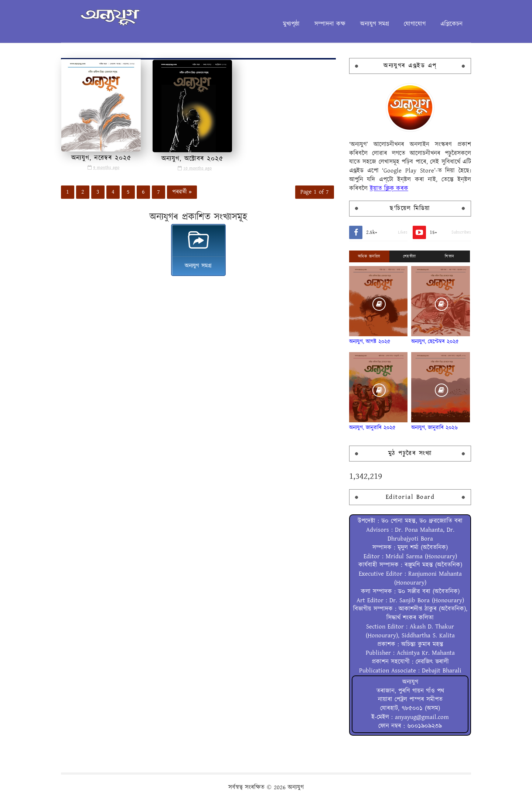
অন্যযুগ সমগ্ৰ (375, 24)
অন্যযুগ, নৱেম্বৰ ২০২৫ (101, 158)
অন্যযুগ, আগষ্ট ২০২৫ (370, 342)
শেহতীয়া (410, 256)
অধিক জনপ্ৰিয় (369, 256)
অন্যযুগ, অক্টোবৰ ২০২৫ (192, 159)
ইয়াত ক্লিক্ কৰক (389, 188)
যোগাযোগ (415, 24)
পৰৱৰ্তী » (182, 192)
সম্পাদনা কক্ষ (330, 24)
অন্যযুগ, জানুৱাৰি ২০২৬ (434, 428)
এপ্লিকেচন (451, 24)
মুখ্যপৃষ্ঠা (291, 24)
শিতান (450, 256)
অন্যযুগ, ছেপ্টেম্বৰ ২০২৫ (435, 342)
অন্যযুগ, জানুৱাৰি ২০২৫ (372, 428)
